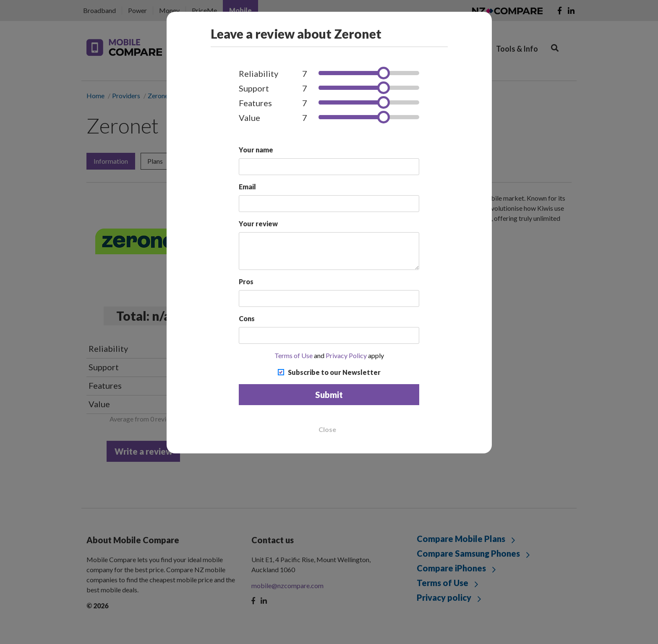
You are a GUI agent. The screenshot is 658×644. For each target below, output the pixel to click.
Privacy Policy (346, 355)
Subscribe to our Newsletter (334, 372)
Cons (247, 318)
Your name (256, 150)
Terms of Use (294, 355)
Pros (246, 281)
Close (327, 429)
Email (247, 187)
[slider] (384, 73)
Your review (258, 224)
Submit (329, 395)
